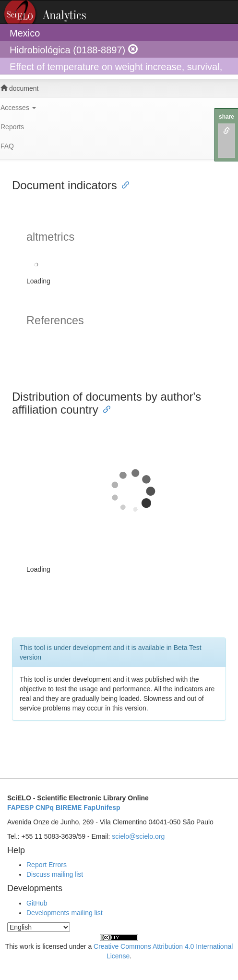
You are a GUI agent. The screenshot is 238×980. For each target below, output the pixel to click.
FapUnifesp (102, 808)
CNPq (45, 808)
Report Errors (47, 865)
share (226, 117)
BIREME (69, 808)
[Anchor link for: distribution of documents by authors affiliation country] (104, 409)
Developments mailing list (65, 913)
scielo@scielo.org (138, 836)
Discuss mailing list (55, 874)
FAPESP (20, 808)
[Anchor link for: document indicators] (123, 184)
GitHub (37, 903)
